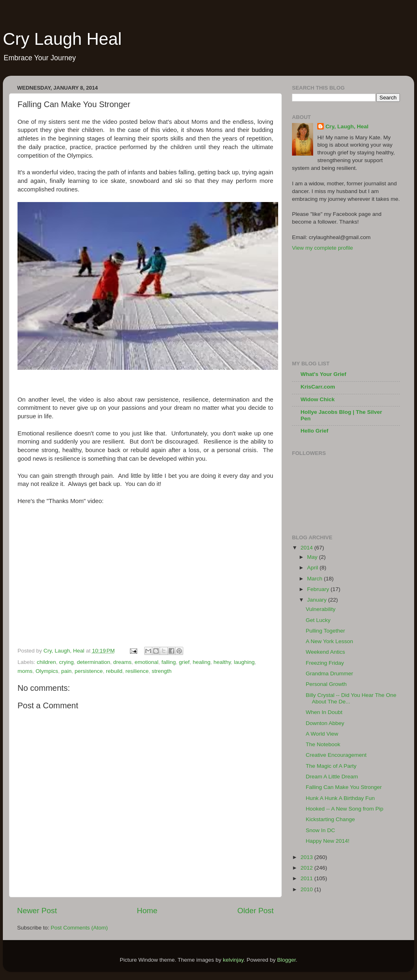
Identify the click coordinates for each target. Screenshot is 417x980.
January (318, 600)
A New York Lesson (329, 641)
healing (202, 662)
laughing (244, 662)
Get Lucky (318, 620)
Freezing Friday (325, 663)
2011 (307, 878)
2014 (307, 548)
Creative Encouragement (336, 755)
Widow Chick (318, 399)
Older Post (256, 911)
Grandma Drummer (329, 673)
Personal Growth (326, 684)
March (315, 579)
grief (184, 662)
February (319, 589)
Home (147, 911)
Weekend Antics (326, 652)
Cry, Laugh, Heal (347, 126)
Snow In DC (320, 830)
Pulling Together (326, 631)
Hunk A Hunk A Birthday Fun (340, 798)
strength (162, 671)
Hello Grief (314, 431)
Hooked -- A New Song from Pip (345, 809)
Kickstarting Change (330, 819)
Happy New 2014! (328, 841)
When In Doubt (324, 712)
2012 (307, 868)
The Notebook (323, 744)
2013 (307, 857)
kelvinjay (233, 960)
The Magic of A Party (331, 766)
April (313, 568)
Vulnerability (321, 609)
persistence (89, 671)
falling (169, 662)
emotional (146, 662)
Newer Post (37, 911)
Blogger (287, 960)
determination (94, 662)
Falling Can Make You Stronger (344, 787)
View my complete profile (323, 248)
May (313, 557)
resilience (137, 671)
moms (25, 671)
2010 (307, 889)
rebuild (114, 671)
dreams (122, 662)
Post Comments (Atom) (79, 928)
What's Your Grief (323, 374)
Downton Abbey (325, 723)
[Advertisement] (333, 305)
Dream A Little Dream (332, 777)
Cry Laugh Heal (62, 39)
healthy (222, 662)
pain (66, 671)
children (46, 662)
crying (66, 662)
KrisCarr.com (318, 387)
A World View (322, 734)
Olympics (47, 671)
